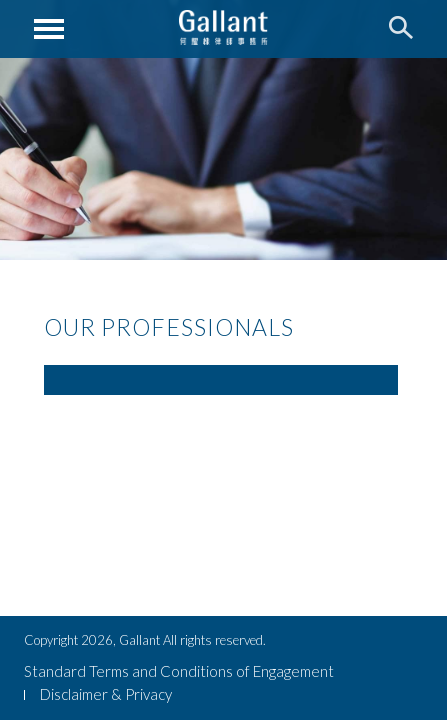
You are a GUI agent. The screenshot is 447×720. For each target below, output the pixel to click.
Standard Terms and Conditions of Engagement (179, 671)
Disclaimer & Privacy (106, 694)
